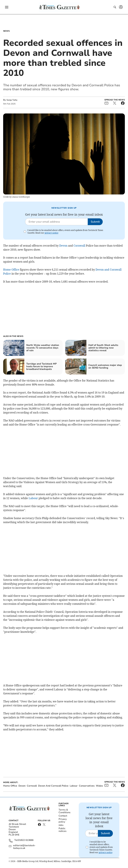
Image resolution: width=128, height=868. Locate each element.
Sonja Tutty (12, 100)
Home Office (11, 270)
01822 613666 (26, 840)
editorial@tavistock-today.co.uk (24, 847)
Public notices (63, 830)
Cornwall (79, 246)
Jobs (61, 825)
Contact (63, 816)
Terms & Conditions (64, 811)
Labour (33, 498)
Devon (63, 246)
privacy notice (51, 233)
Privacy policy (63, 820)
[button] (7, 7)
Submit (95, 222)
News (6, 31)
